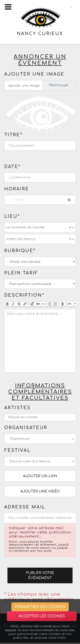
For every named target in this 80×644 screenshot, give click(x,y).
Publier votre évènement (40, 575)
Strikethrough (19, 304)
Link (25, 304)
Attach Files (62, 304)
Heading (32, 304)
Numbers (55, 304)
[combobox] (40, 227)
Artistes (17, 408)
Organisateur (26, 428)
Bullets (49, 304)
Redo (76, 304)
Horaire (17, 189)
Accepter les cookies (42, 616)
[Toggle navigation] (8, 7)
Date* (12, 167)
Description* (24, 295)
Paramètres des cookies (40, 607)
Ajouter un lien (40, 476)
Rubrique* (20, 251)
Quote (38, 304)
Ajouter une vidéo (40, 491)
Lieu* (12, 216)
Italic (13, 304)
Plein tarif (21, 273)
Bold (7, 304)
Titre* (13, 135)
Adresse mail (25, 507)
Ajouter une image (34, 74)
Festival (17, 450)
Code (44, 304)
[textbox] (40, 341)
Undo (70, 304)
